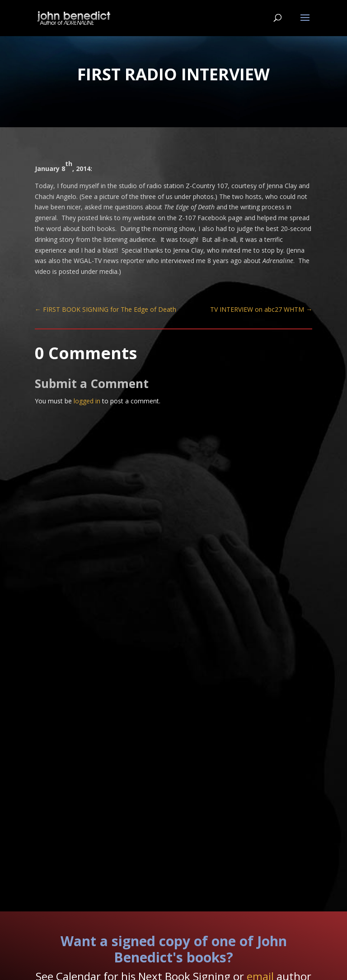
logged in (87, 401)
